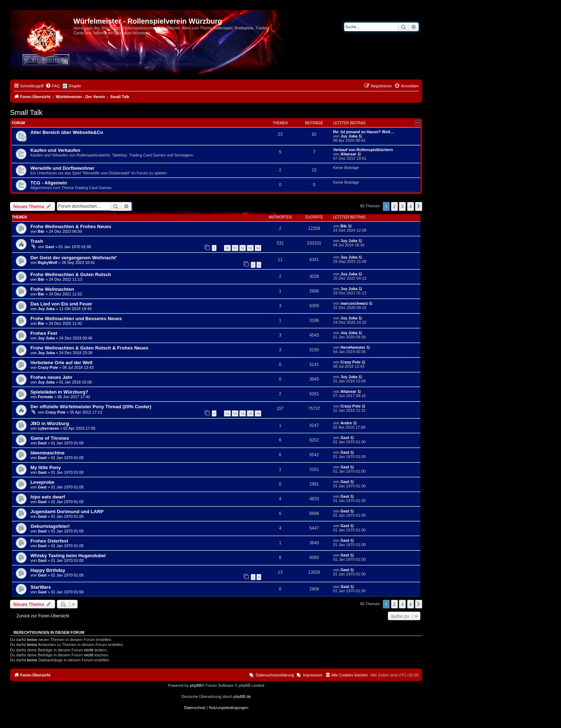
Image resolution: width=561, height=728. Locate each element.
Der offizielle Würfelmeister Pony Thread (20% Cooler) (91, 407)
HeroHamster (353, 347)
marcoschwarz (354, 303)
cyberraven (48, 428)
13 (235, 413)
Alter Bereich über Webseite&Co (67, 132)
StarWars (41, 587)
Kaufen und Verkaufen (55, 150)
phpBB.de (242, 696)
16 (258, 413)
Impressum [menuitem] (313, 675)
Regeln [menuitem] (75, 86)
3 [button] (402, 206)
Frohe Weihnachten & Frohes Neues (71, 226)
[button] (419, 206)
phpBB (196, 685)
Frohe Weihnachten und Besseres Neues (76, 319)
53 (250, 248)
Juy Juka (349, 136)
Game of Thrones (50, 438)
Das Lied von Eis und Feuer (61, 304)
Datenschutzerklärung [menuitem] (275, 675)
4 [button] (411, 206)
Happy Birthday (48, 570)
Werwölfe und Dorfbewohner (62, 168)
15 (250, 413)
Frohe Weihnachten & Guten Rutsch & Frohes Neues (89, 348)
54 (258, 248)
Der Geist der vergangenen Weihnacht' (74, 258)
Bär (41, 231)
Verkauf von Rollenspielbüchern (363, 150)
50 (227, 248)
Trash (37, 241)
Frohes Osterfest (49, 541)
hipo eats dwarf (48, 497)
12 (227, 413)
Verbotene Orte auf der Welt (61, 363)
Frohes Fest (44, 333)
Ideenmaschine (47, 453)
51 (235, 248)
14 (243, 413)
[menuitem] (53, 86)
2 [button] (394, 206)
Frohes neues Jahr (51, 377)
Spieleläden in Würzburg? (59, 392)
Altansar (348, 154)
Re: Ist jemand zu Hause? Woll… (364, 132)
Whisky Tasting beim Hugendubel (68, 556)
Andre (346, 423)
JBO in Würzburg (50, 423)
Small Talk (26, 112)
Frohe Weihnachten (52, 289)
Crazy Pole (48, 367)
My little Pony (46, 467)
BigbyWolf (48, 262)
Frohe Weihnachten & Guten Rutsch (71, 274)
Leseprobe (42, 482)
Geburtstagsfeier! (50, 526)
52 (243, 248)
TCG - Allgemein (49, 183)
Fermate (46, 397)
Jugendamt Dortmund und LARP (67, 512)
